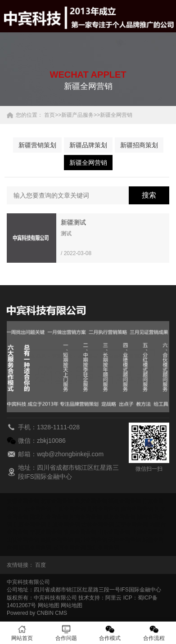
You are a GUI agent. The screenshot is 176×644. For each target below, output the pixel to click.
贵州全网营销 (103, 509)
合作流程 (154, 633)
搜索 (149, 195)
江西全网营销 (64, 525)
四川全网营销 (91, 540)
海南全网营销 (137, 509)
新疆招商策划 (139, 145)
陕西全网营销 (57, 540)
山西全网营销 (23, 540)
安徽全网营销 (23, 501)
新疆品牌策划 (88, 145)
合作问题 (66, 633)
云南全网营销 (69, 547)
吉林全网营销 (98, 525)
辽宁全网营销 (131, 525)
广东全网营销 (35, 509)
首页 (50, 115)
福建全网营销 (125, 501)
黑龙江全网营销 (49, 517)
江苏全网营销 (30, 525)
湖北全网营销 (119, 517)
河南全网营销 (86, 517)
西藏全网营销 (35, 547)
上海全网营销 (148, 532)
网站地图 (49, 605)
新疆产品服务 (77, 115)
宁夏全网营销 (46, 532)
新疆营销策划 (37, 145)
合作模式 (110, 633)
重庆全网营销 (91, 501)
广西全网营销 (69, 509)
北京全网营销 (57, 501)
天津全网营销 (125, 540)
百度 (41, 565)
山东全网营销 (114, 532)
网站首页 (22, 633)
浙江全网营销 (103, 547)
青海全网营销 (80, 532)
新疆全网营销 (116, 115)
